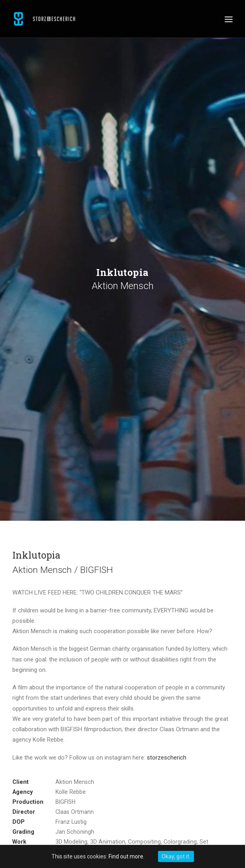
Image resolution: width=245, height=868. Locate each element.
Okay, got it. (176, 856)
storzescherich (167, 758)
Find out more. (126, 856)
